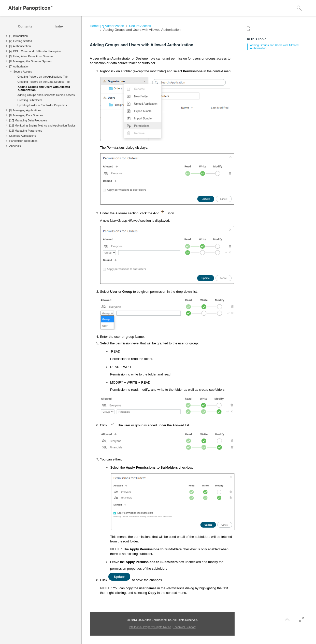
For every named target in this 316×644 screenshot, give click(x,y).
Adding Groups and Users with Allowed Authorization (142, 30)
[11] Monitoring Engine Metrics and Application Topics (42, 125)
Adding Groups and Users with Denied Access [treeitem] (46, 95)
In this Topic (256, 39)
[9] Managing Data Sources (26, 115)
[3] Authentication (20, 46)
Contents (25, 26)
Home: (95, 26)
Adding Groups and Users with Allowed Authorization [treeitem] (44, 88)
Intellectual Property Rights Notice (150, 627)
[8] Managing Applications (25, 110)
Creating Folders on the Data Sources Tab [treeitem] (43, 82)
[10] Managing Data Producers (28, 120)
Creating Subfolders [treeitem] (30, 100)
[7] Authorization (19, 66)
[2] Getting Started (20, 41)
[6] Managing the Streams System (30, 61)
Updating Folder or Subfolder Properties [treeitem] (42, 105)
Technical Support (184, 627)
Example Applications (23, 136)
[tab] (25, 26)
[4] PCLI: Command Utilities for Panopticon (36, 51)
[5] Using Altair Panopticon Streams (31, 56)
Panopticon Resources (23, 141)
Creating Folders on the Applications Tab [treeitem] (42, 77)
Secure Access (23, 72)
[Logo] (31, 8)
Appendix (15, 146)
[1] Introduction (18, 36)
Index (60, 26)
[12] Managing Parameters (26, 131)
